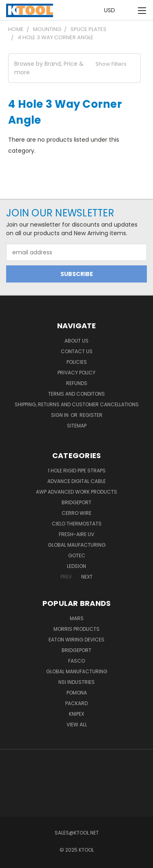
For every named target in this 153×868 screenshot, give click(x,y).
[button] (74, 68)
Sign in (60, 415)
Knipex (76, 714)
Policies (77, 362)
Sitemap (77, 426)
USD (112, 10)
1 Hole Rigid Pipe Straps (77, 471)
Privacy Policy (76, 373)
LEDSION (76, 566)
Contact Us (77, 351)
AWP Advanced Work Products (76, 492)
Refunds (77, 383)
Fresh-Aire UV (76, 534)
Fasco (76, 661)
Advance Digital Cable (76, 481)
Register (91, 415)
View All (77, 724)
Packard (76, 703)
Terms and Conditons (76, 394)
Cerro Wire (76, 513)
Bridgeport (76, 502)
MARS (77, 618)
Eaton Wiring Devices (76, 640)
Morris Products (76, 629)
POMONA (77, 693)
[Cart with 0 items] (129, 10)
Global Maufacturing (77, 545)
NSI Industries (76, 682)
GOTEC (77, 555)
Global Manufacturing (77, 671)
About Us (76, 341)
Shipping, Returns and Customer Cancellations (77, 404)
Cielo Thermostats (77, 524)
